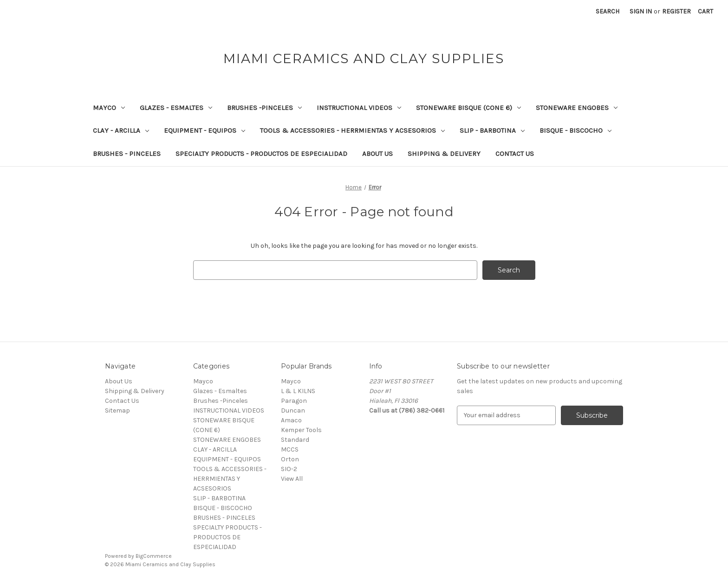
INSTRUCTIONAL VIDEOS (359, 108)
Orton (290, 459)
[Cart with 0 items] (705, 11)
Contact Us (515, 154)
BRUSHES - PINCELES (127, 154)
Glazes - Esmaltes (176, 108)
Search (608, 11)
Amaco (291, 420)
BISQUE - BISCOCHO (575, 130)
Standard (295, 440)
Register (676, 11)
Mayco (109, 108)
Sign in (641, 11)
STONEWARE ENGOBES (577, 108)
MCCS (290, 449)
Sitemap (117, 410)
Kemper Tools (301, 430)
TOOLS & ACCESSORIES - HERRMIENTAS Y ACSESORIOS (352, 130)
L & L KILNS (298, 391)
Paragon (294, 401)
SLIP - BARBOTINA (492, 130)
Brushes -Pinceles (264, 108)
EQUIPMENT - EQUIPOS (205, 130)
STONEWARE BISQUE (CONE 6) (468, 108)
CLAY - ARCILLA (121, 130)
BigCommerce (154, 556)
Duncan (293, 410)
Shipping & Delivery (444, 154)
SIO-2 (289, 469)
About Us (377, 154)
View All (292, 479)
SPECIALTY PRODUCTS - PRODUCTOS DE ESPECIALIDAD (261, 154)
